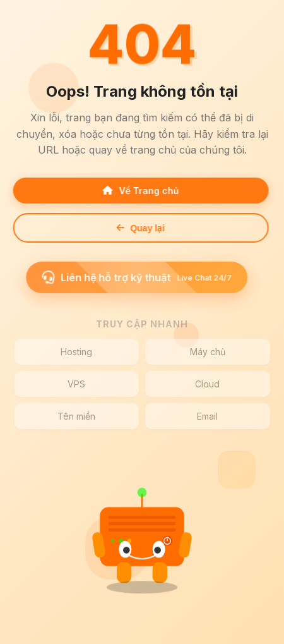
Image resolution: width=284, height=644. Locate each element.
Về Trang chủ (139, 191)
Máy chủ (208, 352)
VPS (76, 384)
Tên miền (76, 416)
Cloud (207, 384)
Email (207, 416)
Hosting (76, 352)
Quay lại (139, 228)
